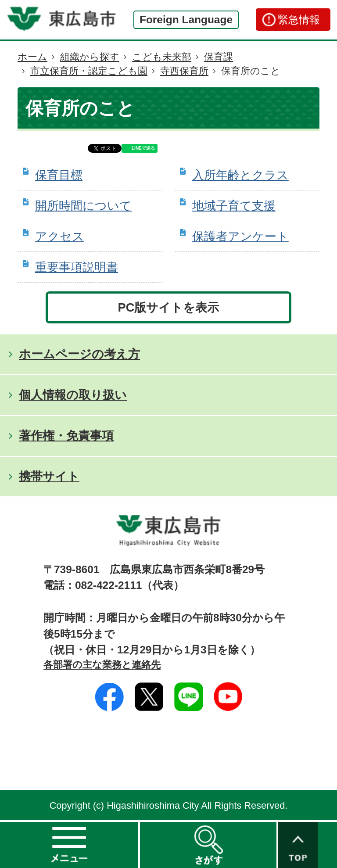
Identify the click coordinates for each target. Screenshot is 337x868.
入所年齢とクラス (240, 175)
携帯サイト (49, 476)
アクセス (60, 236)
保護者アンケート (240, 236)
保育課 (219, 57)
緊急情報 (299, 20)
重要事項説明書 (77, 267)
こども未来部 (162, 57)
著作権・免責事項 (66, 436)
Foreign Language (186, 20)
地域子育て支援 (234, 206)
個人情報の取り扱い (73, 395)
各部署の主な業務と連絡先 (102, 665)
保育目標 (59, 175)
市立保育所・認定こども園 (89, 71)
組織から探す (90, 57)
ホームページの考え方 (79, 354)
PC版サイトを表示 (169, 307)
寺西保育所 (184, 71)
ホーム (32, 57)
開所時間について (83, 206)
